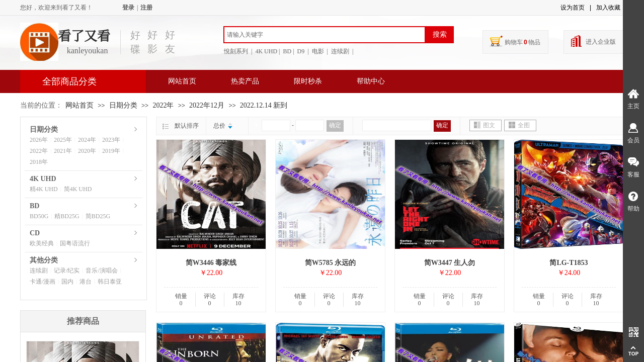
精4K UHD (44, 189)
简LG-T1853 (569, 263)
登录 (128, 8)
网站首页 (182, 81)
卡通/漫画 (43, 282)
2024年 (87, 140)
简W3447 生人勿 (450, 263)
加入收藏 (608, 8)
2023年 (111, 140)
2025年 (63, 140)
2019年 (111, 151)
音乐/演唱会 (101, 270)
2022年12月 (207, 105)
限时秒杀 (308, 81)
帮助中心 (371, 81)
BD (34, 206)
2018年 (39, 162)
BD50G (39, 216)
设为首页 (573, 8)
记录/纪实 (67, 270)
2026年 (39, 140)
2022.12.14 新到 (264, 105)
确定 (335, 125)
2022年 (163, 105)
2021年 (63, 151)
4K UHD (43, 179)
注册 (146, 8)
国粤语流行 (75, 243)
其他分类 (44, 260)
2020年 (87, 151)
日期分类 (123, 105)
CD (35, 233)
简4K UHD (78, 189)
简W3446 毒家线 (211, 263)
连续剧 (39, 270)
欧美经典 (42, 243)
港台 (86, 282)
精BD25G (67, 216)
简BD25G (98, 216)
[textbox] (325, 35)
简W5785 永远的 (331, 263)
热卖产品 (245, 81)
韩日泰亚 (110, 282)
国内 (67, 282)
